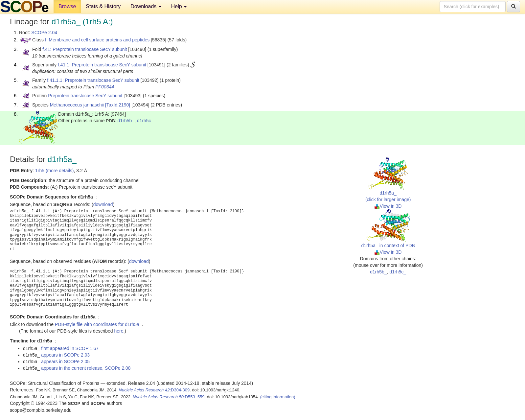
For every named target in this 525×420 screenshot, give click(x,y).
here (119, 331)
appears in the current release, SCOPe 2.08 (86, 368)
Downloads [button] (146, 6)
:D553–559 (169, 397)
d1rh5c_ (145, 121)
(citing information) (278, 397)
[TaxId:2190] (118, 105)
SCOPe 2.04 (44, 33)
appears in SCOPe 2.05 (65, 362)
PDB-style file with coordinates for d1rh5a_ (98, 324)
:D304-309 (154, 390)
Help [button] (179, 6)
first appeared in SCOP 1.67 (70, 348)
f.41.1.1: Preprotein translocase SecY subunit (93, 80)
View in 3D (388, 206)
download (103, 204)
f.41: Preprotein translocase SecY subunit (85, 49)
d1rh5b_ (126, 121)
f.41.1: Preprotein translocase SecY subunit (102, 65)
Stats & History (103, 6)
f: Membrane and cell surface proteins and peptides (97, 40)
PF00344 (105, 87)
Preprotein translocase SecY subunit (85, 96)
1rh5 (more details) (55, 171)
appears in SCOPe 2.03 (65, 355)
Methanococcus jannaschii (77, 105)
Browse (67, 6)
